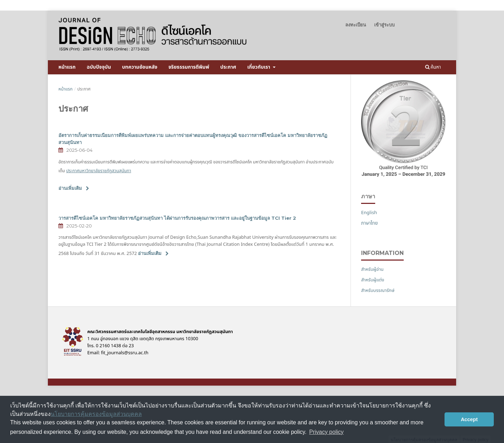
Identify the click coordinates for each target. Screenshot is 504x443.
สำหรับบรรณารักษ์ (378, 291)
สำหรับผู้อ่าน (372, 269)
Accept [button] (469, 419)
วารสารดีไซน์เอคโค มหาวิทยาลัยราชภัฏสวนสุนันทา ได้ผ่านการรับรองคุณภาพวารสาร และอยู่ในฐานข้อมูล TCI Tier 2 (177, 218)
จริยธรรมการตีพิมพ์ (189, 67)
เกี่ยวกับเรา (259, 67)
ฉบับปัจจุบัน (99, 67)
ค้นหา (433, 67)
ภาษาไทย (369, 223)
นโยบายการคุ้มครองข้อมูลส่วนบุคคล (96, 414)
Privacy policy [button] (326, 432)
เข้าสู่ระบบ (384, 25)
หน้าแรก (67, 67)
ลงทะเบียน (356, 25)
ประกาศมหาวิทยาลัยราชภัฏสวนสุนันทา (99, 171)
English (369, 213)
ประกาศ (228, 67)
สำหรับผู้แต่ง (373, 280)
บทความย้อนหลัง (140, 67)
